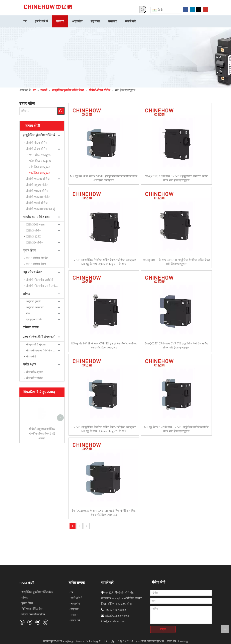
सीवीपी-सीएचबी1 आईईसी (40, 280)
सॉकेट (26, 294)
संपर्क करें (75, 620)
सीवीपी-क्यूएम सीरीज (37, 185)
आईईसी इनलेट (34, 301)
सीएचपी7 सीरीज (35, 378)
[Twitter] (199, 9)
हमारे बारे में (76, 598)
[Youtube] (206, 9)
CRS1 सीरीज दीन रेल (37, 258)
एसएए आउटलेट (34, 319)
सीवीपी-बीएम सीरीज (37, 143)
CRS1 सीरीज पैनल (36, 264)
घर (72, 592)
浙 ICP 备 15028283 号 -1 (126, 641)
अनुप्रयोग (75, 604)
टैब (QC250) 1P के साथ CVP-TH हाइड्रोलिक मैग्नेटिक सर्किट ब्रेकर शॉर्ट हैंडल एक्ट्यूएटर (176, 178)
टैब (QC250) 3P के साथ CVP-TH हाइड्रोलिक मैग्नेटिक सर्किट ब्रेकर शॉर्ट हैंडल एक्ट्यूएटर (104, 513)
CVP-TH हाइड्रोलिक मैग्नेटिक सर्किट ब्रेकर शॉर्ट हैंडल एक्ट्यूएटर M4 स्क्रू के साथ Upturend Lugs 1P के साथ (104, 262)
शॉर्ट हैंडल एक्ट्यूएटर (39, 173)
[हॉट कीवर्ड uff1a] (143, 10)
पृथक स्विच (29, 250)
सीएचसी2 (31, 357)
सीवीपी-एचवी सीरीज (37, 203)
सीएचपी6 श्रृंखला (35, 372)
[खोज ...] (38, 111)
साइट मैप (171, 641)
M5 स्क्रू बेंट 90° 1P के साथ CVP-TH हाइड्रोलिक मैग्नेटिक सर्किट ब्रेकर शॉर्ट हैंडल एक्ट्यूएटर (104, 346)
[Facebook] (185, 9)
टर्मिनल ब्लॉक (31, 327)
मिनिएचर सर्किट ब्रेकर (32, 609)
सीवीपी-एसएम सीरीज (37, 191)
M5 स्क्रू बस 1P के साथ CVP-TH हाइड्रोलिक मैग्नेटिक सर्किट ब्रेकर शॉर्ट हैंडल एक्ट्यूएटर (176, 262)
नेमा (28, 313)
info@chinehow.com (113, 621)
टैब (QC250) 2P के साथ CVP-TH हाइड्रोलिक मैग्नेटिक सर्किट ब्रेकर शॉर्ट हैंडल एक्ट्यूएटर (176, 346)
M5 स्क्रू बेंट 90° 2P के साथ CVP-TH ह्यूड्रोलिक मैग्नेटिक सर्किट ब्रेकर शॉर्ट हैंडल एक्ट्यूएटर (176, 429)
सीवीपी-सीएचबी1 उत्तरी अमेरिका (43, 286)
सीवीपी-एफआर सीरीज (38, 179)
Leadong (183, 641)
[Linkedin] (192, 9)
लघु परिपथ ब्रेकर (32, 272)
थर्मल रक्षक (29, 364)
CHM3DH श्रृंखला (36, 225)
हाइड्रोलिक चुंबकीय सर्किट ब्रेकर (41, 135)
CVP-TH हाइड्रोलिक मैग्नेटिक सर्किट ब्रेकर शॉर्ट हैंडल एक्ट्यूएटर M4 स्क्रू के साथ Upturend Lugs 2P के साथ (104, 429)
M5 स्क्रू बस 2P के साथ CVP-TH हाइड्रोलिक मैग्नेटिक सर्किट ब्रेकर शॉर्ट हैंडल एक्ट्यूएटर (104, 178)
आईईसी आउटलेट (35, 307)
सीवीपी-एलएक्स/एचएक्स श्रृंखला (43, 209)
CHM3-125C (33, 237)
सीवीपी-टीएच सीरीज (37, 149)
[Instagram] (46, 622)
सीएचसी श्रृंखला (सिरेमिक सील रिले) (44, 351)
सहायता (75, 609)
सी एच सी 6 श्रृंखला (36, 345)
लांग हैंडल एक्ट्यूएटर (39, 167)
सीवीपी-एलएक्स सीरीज (38, 197)
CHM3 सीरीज (34, 231)
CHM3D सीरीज (35, 243)
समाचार (75, 615)
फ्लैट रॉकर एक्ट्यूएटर (40, 161)
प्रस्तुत (163, 629)
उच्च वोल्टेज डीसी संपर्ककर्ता (39, 337)
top (225, 629)
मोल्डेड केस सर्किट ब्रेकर (37, 217)
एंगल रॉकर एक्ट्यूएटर (40, 155)
